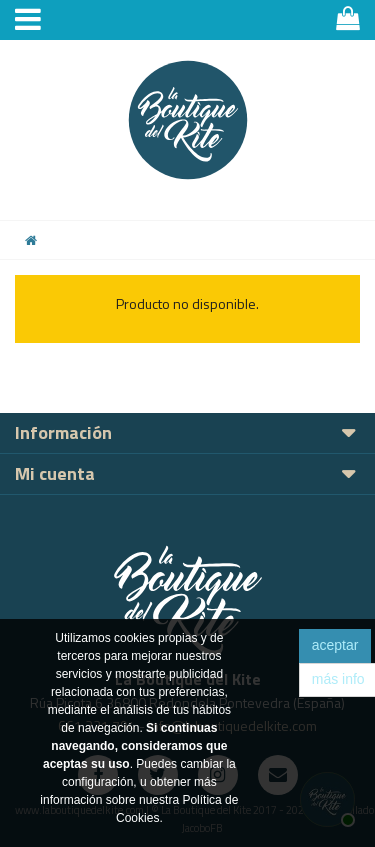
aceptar (335, 645)
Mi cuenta (55, 473)
